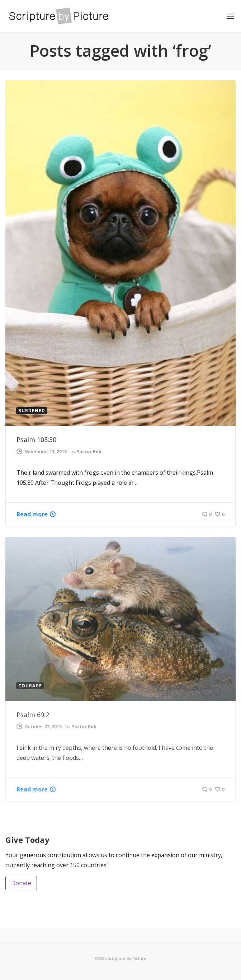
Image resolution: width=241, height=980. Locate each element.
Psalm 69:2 (33, 715)
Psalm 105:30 (36, 440)
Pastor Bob (89, 452)
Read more (32, 514)
